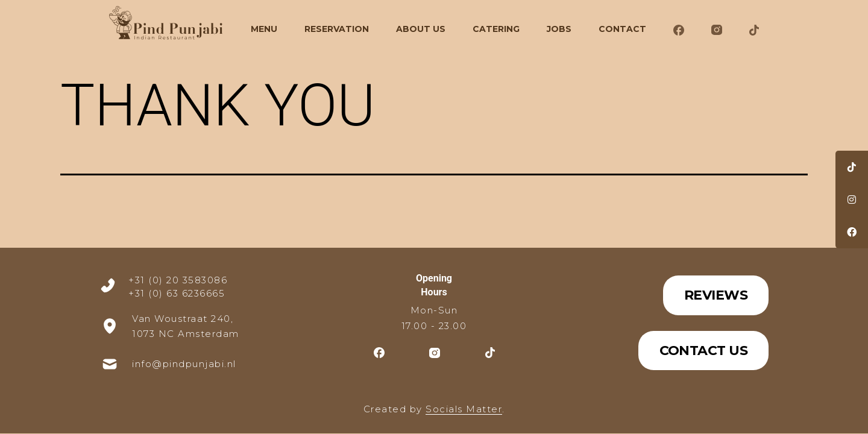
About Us (421, 29)
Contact (622, 29)
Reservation (337, 29)
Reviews (716, 295)
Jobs (559, 29)
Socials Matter (464, 409)
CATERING (496, 29)
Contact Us (704, 351)
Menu (264, 29)
